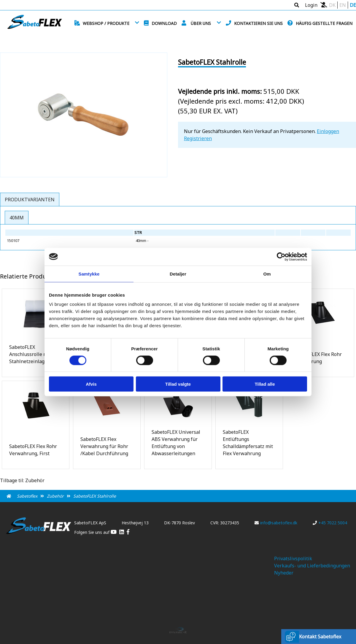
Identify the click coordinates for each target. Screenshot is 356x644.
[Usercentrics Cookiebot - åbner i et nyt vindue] (281, 257)
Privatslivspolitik (293, 558)
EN (343, 5)
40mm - (143, 240)
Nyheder (284, 573)
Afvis (91, 384)
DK (332, 5)
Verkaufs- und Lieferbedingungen (312, 566)
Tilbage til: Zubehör (22, 480)
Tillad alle (265, 384)
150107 (13, 240)
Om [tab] (267, 274)
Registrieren (198, 138)
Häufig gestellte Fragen (324, 23)
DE (353, 5)
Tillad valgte (178, 384)
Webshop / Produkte (106, 23)
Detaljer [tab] (178, 274)
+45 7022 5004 (330, 523)
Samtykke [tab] (89, 274)
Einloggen (328, 131)
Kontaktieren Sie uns (258, 23)
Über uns (201, 23)
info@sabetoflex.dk (276, 523)
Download (164, 23)
